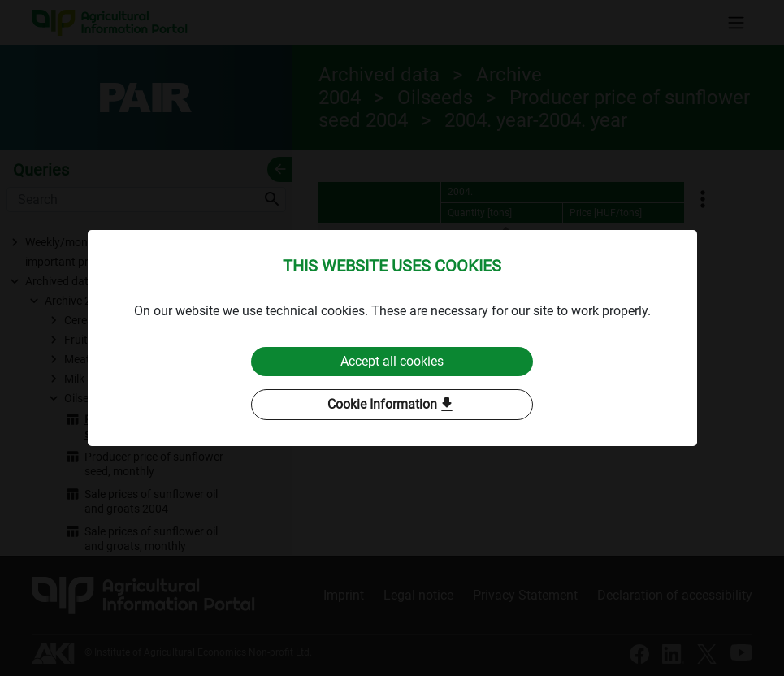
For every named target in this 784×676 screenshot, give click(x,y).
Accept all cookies (392, 361)
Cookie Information (392, 405)
